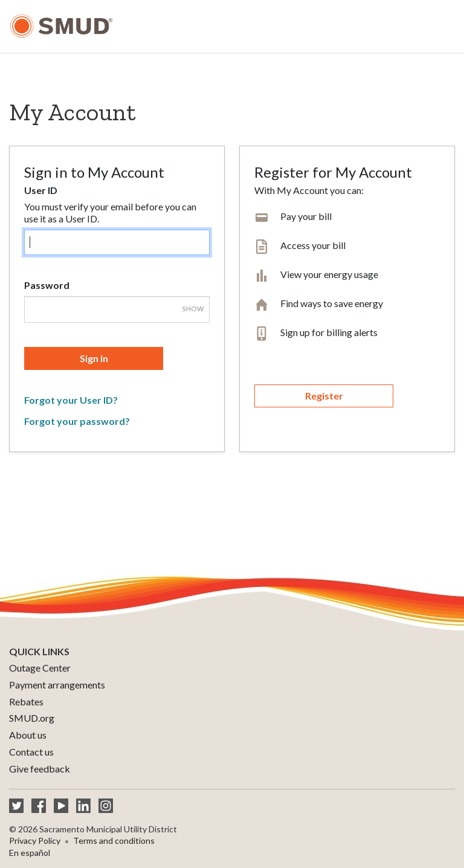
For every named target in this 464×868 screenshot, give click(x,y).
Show (193, 309)
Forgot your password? (77, 421)
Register (324, 396)
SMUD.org (32, 718)
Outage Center (40, 668)
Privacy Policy (35, 840)
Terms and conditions (114, 840)
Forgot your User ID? (71, 400)
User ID (41, 190)
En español (30, 853)
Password (47, 285)
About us (28, 735)
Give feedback (40, 769)
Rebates (26, 701)
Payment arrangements (57, 685)
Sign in (94, 358)
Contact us (31, 752)
